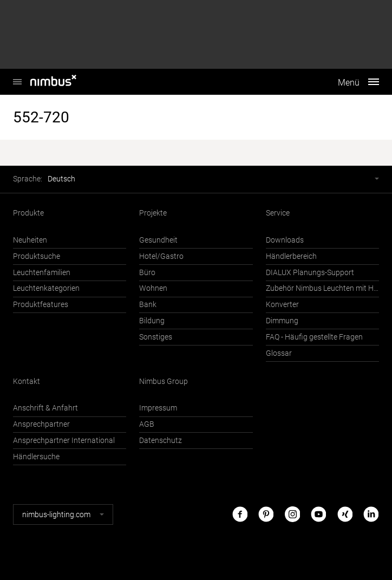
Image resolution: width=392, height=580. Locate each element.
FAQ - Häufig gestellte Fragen (314, 337)
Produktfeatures (41, 305)
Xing (345, 514)
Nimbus (17, 76)
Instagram (292, 514)
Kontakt (27, 382)
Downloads (285, 240)
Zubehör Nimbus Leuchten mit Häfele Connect (322, 288)
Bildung (152, 321)
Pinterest (266, 514)
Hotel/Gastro (161, 256)
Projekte (153, 213)
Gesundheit (158, 240)
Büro (147, 273)
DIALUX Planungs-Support (310, 273)
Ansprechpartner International (64, 441)
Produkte (28, 213)
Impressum (158, 408)
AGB (147, 424)
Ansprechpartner (41, 424)
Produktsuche (37, 256)
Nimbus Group (164, 382)
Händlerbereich (291, 256)
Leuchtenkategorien (46, 288)
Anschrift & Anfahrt (45, 408)
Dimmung (282, 321)
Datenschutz (161, 441)
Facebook (240, 514)
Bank (148, 305)
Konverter (282, 305)
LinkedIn (371, 514)
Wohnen (153, 288)
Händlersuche (36, 457)
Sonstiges (156, 337)
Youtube (318, 514)
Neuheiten (30, 240)
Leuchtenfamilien (42, 273)
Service (278, 213)
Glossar (279, 353)
